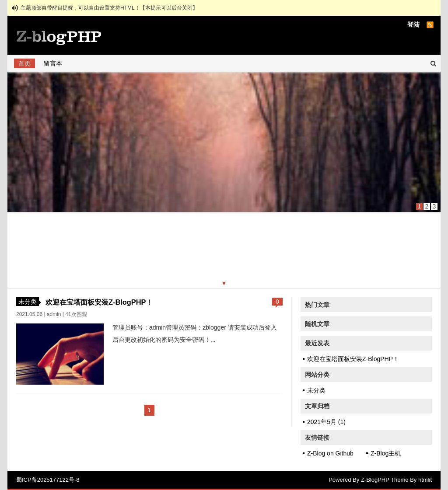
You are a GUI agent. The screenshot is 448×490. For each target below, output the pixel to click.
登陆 (413, 24)
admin (54, 314)
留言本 (53, 63)
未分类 (28, 302)
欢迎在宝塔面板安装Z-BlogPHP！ (99, 302)
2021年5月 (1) (326, 422)
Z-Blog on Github (330, 453)
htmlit (425, 480)
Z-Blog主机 (386, 453)
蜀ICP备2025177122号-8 (48, 480)
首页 (24, 63)
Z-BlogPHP (375, 480)
